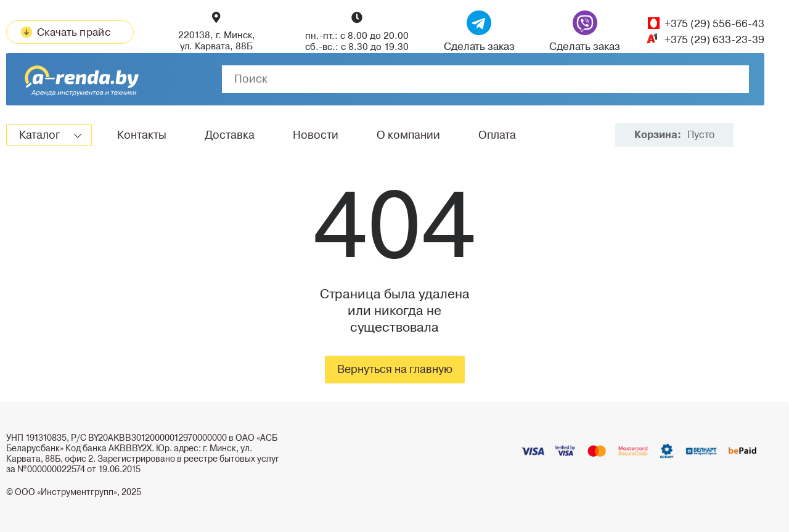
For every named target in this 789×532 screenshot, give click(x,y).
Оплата (497, 135)
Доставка (230, 135)
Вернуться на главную (395, 369)
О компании (408, 135)
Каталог (40, 135)
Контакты (142, 135)
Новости (316, 135)
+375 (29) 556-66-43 (714, 24)
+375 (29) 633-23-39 (714, 40)
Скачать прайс (66, 32)
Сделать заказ (479, 32)
